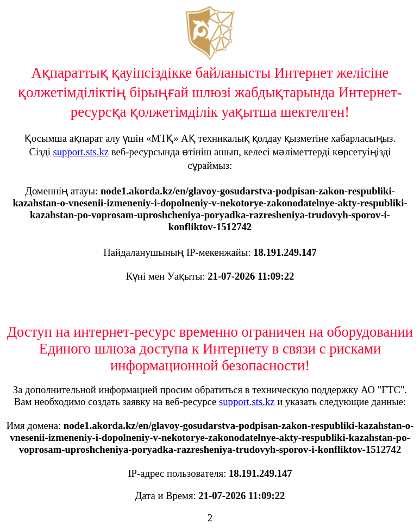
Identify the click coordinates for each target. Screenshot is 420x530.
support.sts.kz (81, 152)
